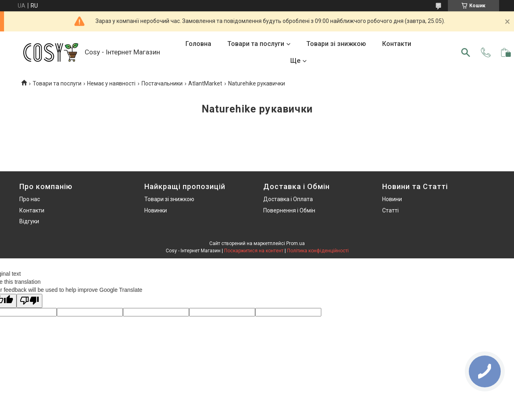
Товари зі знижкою (336, 44)
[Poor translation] (29, 301)
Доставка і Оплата (288, 199)
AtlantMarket (205, 83)
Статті (390, 210)
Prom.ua (295, 243)
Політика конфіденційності (318, 251)
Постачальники (162, 83)
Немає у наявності (111, 83)
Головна (198, 44)
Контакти (397, 44)
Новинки (156, 210)
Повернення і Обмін (289, 210)
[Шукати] (466, 52)
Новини (392, 199)
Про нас (30, 199)
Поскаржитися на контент (254, 251)
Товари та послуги (256, 44)
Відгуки (29, 221)
